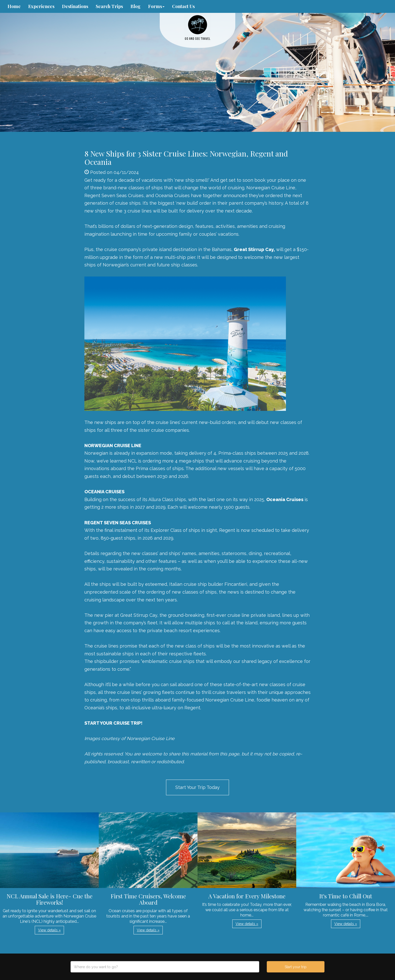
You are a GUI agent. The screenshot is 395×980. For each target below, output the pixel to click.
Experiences (41, 6)
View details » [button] (49, 930)
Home (14, 6)
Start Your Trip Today (197, 787)
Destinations (75, 6)
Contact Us (183, 6)
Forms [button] (156, 6)
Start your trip (296, 967)
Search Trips (109, 6)
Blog (136, 6)
